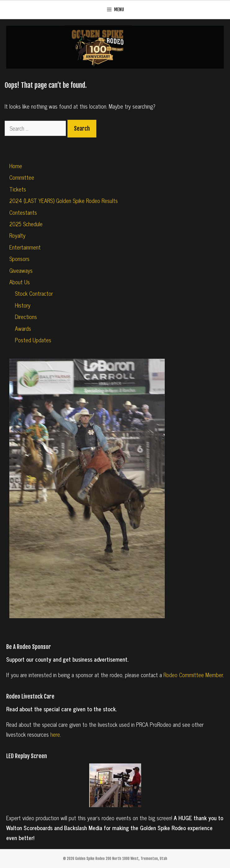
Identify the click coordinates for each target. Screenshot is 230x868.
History (23, 305)
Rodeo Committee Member (193, 675)
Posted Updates (33, 340)
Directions (26, 317)
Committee (22, 177)
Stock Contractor (34, 293)
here (55, 734)
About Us (20, 282)
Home (16, 166)
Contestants (23, 212)
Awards (23, 328)
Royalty (17, 235)
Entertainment (25, 247)
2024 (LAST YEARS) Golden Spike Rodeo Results (64, 200)
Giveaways (21, 270)
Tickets (18, 189)
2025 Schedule (26, 224)
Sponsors (19, 259)
